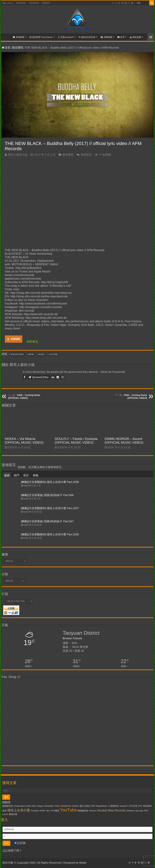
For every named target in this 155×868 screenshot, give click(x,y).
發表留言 (86, 155)
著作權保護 (34, 3)
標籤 (36, 475)
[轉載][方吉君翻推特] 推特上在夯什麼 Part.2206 (50, 534)
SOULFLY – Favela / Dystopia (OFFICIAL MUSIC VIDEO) (76, 441)
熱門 (17, 475)
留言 (26, 475)
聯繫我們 (46, 3)
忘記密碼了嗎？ (12, 851)
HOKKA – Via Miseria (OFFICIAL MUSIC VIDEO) (24, 441)
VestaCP (124, 806)
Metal (31, 354)
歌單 (121, 37)
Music (42, 354)
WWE (42, 811)
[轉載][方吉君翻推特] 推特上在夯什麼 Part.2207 (50, 508)
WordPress (66, 806)
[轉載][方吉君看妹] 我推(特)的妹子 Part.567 (47, 521)
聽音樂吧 (18, 48)
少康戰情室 (113, 806)
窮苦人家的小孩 (18, 155)
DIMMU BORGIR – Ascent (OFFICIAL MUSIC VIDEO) (124, 441)
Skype (40, 806)
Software (130, 811)
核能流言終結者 (87, 37)
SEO (34, 806)
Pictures (93, 811)
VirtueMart (49, 806)
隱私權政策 (21, 3)
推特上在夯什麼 (19, 810)
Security (139, 811)
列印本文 (32, 342)
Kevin (83, 863)
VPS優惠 (55, 811)
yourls (5, 814)
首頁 (7, 37)
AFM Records (17, 354)
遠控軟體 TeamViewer (41, 37)
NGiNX (75, 806)
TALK (57, 806)
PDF (146, 811)
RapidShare (102, 806)
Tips (48, 811)
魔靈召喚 (13, 814)
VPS (140, 806)
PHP (93, 806)
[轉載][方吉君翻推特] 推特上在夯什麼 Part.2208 (50, 482)
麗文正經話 (85, 806)
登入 (37, 467)
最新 (7, 475)
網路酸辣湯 (8, 806)
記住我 (20, 843)
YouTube (54, 354)
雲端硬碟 (19, 37)
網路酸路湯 (83, 811)
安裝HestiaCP (66, 37)
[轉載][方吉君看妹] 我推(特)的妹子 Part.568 (47, 495)
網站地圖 (135, 37)
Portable (35, 811)
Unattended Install (22, 806)
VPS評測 (133, 806)
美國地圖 (106, 37)
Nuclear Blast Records (111, 810)
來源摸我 (14, 339)
